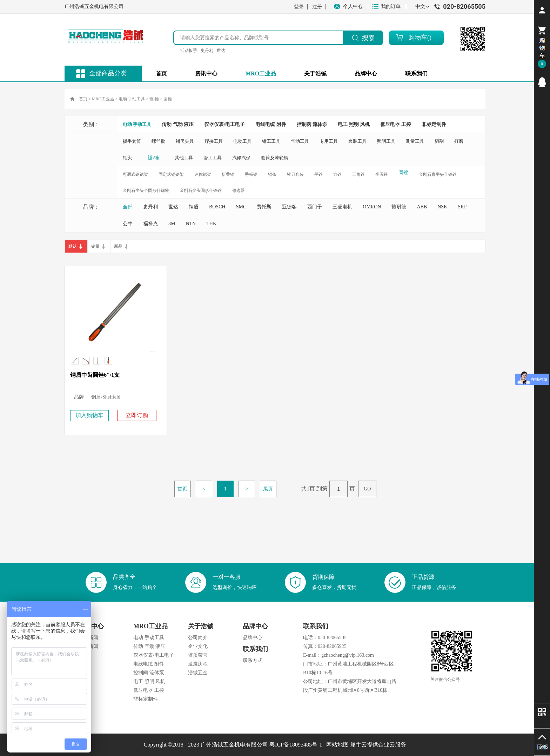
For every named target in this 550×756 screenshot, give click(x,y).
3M (172, 224)
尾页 (268, 489)
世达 (221, 51)
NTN (191, 224)
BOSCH (217, 207)
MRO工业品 (103, 99)
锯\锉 (154, 99)
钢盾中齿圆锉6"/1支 (95, 375)
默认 (73, 246)
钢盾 (194, 207)
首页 (161, 73)
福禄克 (150, 224)
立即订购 (137, 415)
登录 (299, 7)
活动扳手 (189, 51)
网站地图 (336, 745)
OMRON (372, 207)
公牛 (128, 224)
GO (367, 489)
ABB (422, 207)
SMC (241, 207)
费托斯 (264, 207)
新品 (118, 246)
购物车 (418, 38)
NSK (442, 207)
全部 (128, 207)
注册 (317, 7)
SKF (462, 207)
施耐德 (399, 207)
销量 (95, 246)
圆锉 (168, 99)
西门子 (315, 207)
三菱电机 (342, 207)
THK (211, 224)
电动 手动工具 (132, 99)
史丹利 (207, 51)
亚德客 (289, 207)
